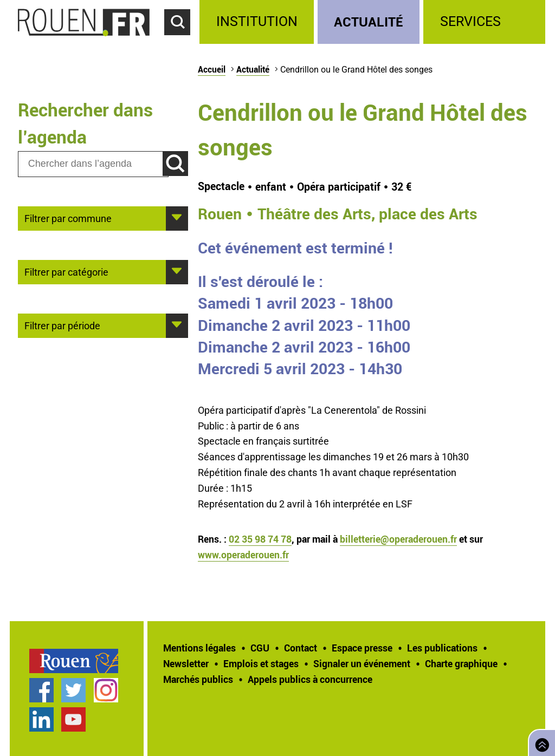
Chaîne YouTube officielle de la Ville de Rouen (73, 719)
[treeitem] (258, 22)
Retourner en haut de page (540, 742)
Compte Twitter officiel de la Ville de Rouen (73, 690)
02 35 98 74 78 (260, 539)
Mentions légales (199, 648)
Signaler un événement (362, 663)
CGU (260, 648)
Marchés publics (198, 679)
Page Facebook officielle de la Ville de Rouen (41, 690)
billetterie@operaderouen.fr (398, 539)
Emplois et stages (261, 663)
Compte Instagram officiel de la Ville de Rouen (106, 690)
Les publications (442, 648)
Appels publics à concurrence (310, 679)
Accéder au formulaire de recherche (182, 41)
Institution (257, 21)
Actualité (369, 21)
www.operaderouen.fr (243, 555)
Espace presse (362, 648)
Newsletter (186, 663)
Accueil (212, 69)
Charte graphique (461, 663)
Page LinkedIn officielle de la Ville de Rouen (41, 719)
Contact (301, 648)
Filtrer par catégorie (66, 271)
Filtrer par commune (68, 218)
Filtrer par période (62, 325)
